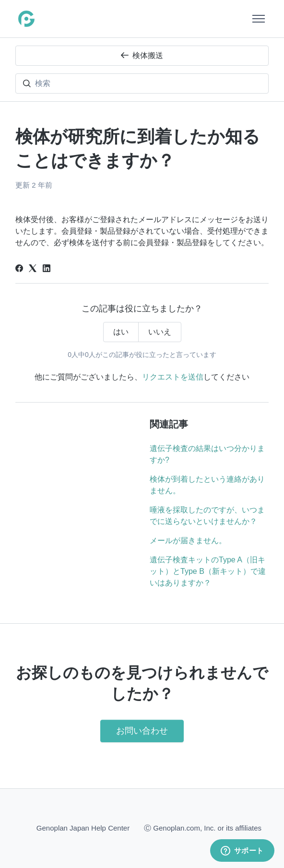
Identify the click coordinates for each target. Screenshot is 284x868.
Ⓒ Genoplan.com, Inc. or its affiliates (203, 827)
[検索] (142, 83)
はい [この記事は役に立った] (121, 332)
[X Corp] (33, 269)
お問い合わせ (142, 731)
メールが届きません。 (188, 541)
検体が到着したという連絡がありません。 (207, 485)
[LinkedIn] (47, 269)
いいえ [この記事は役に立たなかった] (160, 332)
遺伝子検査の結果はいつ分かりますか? (207, 454)
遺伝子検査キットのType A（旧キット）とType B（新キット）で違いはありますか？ (208, 571)
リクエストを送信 (173, 377)
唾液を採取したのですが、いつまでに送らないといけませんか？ (207, 516)
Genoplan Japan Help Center (83, 828)
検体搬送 (142, 55)
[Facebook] (19, 269)
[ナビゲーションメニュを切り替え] (259, 19)
